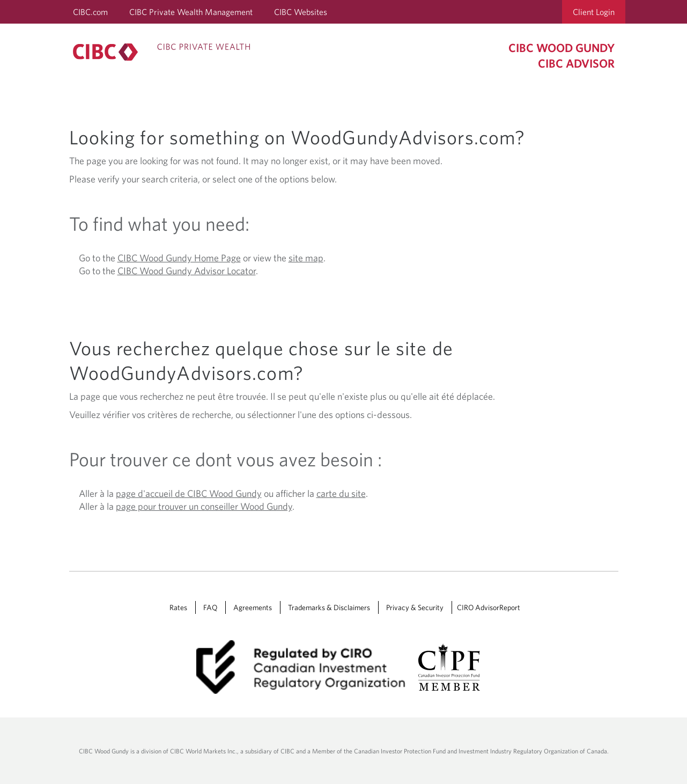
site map (306, 258)
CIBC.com (90, 12)
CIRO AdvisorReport (489, 607)
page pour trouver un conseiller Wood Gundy (204, 506)
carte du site (341, 493)
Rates (178, 607)
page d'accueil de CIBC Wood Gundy (189, 493)
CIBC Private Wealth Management (191, 12)
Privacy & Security (415, 607)
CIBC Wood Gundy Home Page (179, 258)
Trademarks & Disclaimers (329, 607)
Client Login (594, 12)
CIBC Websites (301, 12)
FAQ (210, 607)
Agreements (253, 607)
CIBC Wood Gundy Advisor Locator (187, 271)
